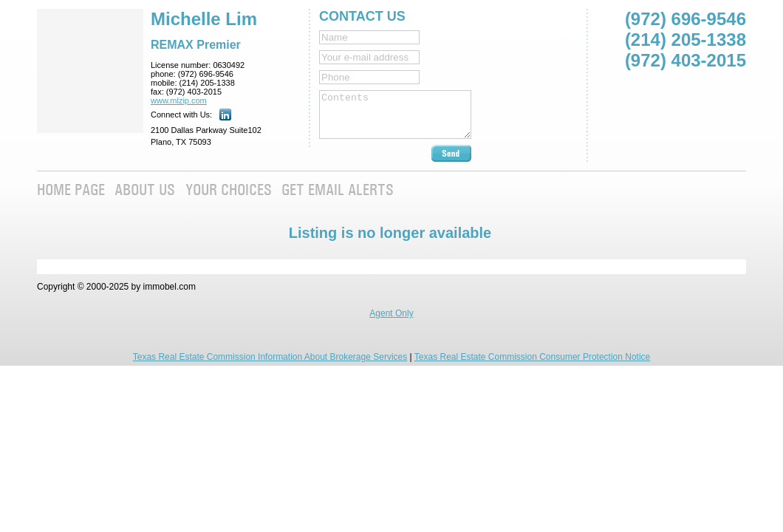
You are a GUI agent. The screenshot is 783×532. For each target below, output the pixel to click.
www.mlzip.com (179, 100)
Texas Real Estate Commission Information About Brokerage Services (270, 357)
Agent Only (391, 313)
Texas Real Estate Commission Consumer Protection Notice (532, 357)
